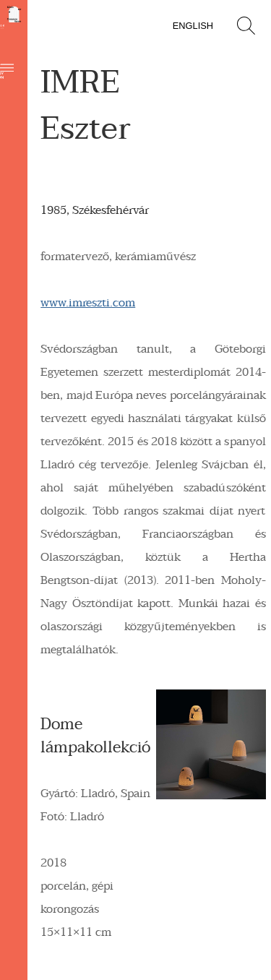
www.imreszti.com (88, 303)
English (193, 26)
